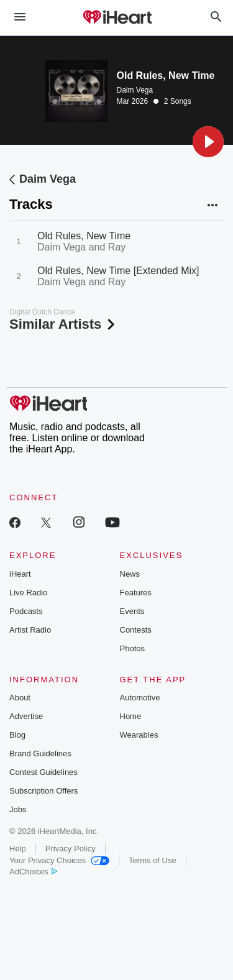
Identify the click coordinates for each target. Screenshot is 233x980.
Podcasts (26, 611)
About (20, 698)
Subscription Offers (43, 791)
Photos (132, 648)
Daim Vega (135, 90)
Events (132, 611)
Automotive (140, 698)
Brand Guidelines (40, 753)
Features (136, 593)
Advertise (26, 716)
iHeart (20, 574)
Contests (136, 630)
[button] (208, 142)
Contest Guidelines (43, 772)
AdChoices (33, 872)
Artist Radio (30, 630)
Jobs (18, 809)
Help (18, 849)
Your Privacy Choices (59, 860)
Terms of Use (153, 860)
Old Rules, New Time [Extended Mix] (118, 271)
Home (131, 716)
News (130, 574)
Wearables (139, 735)
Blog (17, 735)
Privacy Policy (71, 849)
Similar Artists (63, 324)
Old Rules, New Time (84, 236)
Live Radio (28, 593)
